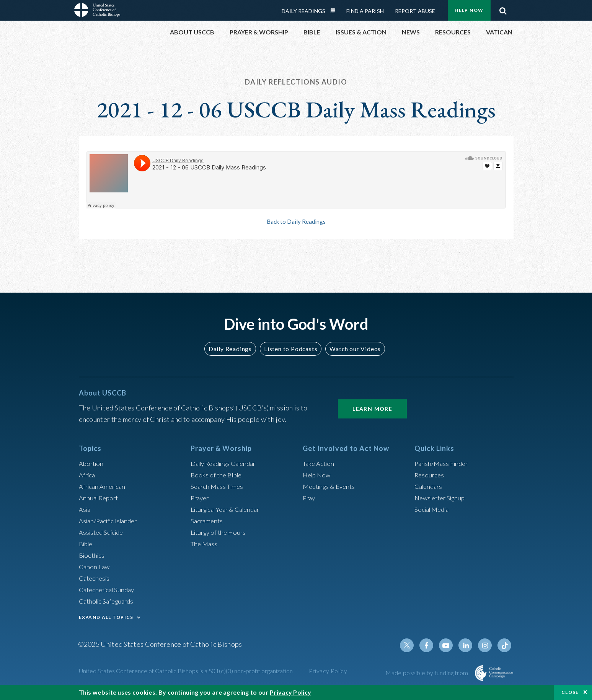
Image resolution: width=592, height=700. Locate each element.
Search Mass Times (219, 486)
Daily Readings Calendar (335, 11)
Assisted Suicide (103, 532)
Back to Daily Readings (296, 221)
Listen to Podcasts (290, 349)
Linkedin (468, 645)
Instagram (487, 645)
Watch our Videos (352, 349)
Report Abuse (415, 11)
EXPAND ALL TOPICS (106, 617)
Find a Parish (365, 11)
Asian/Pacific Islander (111, 521)
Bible (87, 544)
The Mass (205, 544)
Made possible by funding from (427, 673)
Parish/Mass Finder (443, 463)
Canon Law (95, 567)
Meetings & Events (331, 486)
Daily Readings (303, 11)
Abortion (92, 463)
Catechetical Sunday (109, 589)
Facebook (432, 645)
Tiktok (505, 645)
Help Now (469, 10)
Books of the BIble (218, 475)
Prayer (201, 498)
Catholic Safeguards (109, 601)
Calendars (430, 486)
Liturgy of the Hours (220, 532)
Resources (430, 475)
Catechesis (95, 578)
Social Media (434, 509)
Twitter (413, 645)
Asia (85, 509)
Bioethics (93, 555)
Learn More (372, 409)
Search (503, 9)
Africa (88, 475)
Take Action (320, 463)
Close (570, 692)
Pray (310, 498)
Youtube (450, 645)
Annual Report (100, 498)
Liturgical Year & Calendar (230, 509)
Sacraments (208, 521)
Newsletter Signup (442, 498)
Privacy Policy (328, 671)
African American (104, 486)
